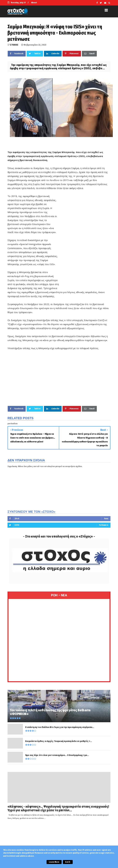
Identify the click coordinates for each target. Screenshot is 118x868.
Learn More (54, 862)
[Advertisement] (85, 241)
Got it (68, 862)
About (34, 3)
